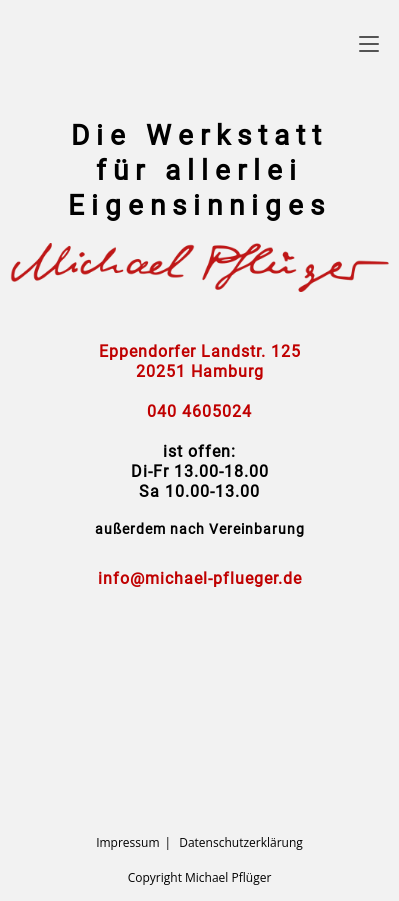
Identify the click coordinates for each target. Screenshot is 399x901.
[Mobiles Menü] (369, 43)
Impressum (127, 842)
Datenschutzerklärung (241, 842)
